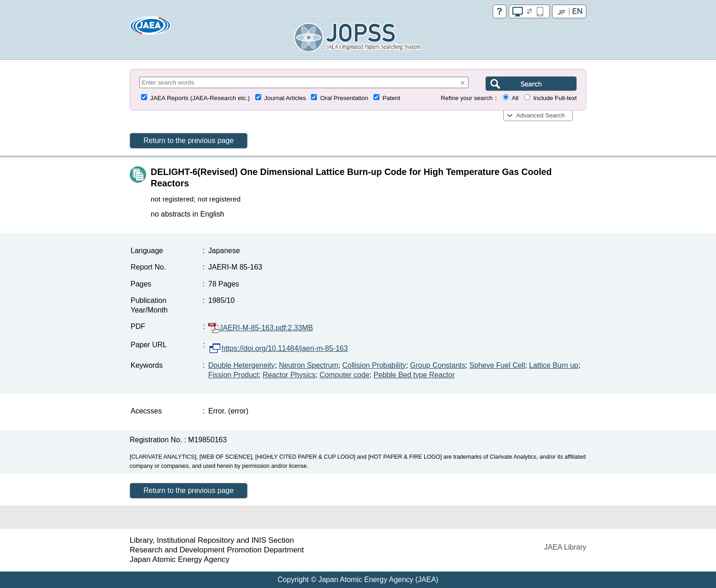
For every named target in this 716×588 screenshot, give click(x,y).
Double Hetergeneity (242, 365)
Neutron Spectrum (309, 365)
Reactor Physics (289, 375)
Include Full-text (555, 98)
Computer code (345, 375)
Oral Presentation (344, 98)
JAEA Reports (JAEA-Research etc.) (200, 98)
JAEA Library (565, 547)
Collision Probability (374, 365)
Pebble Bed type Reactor (414, 375)
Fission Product (233, 375)
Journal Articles (285, 98)
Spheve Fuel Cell (497, 365)
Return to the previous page (188, 140)
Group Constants (438, 365)
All (515, 98)
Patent (392, 98)
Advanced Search (540, 115)
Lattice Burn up (554, 365)
